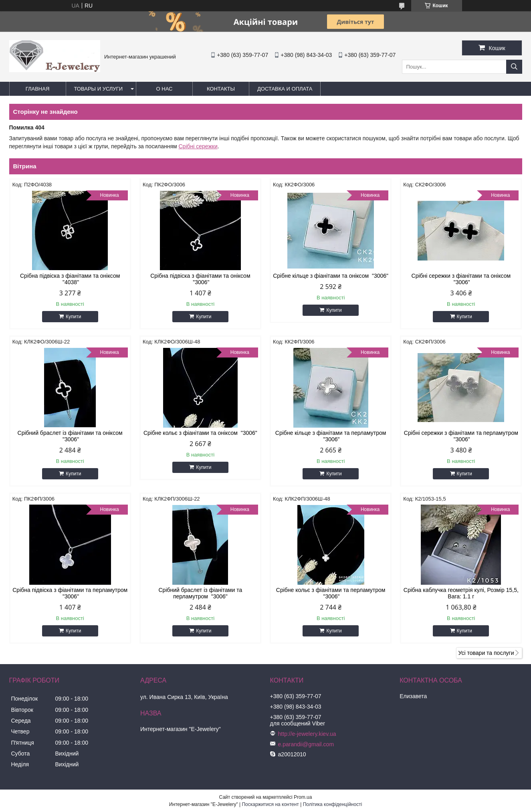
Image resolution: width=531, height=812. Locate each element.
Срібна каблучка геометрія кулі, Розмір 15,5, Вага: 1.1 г (461, 593)
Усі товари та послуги (486, 653)
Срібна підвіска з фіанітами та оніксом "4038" (70, 279)
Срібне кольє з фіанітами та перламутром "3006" (331, 593)
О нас (165, 89)
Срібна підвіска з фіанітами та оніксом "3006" (200, 279)
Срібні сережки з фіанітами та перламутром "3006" (461, 436)
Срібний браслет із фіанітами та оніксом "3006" (70, 436)
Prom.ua (303, 797)
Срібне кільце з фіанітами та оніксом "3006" (331, 276)
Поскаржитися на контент (270, 804)
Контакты (221, 89)
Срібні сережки (198, 146)
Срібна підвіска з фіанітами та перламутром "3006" (70, 593)
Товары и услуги (99, 89)
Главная (38, 89)
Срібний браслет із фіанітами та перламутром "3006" (200, 593)
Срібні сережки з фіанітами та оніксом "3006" (461, 279)
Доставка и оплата (285, 89)
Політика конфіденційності (333, 804)
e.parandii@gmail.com (306, 744)
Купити (73, 317)
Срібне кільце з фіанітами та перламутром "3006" (331, 436)
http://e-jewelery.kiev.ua (307, 734)
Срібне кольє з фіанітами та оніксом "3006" (200, 433)
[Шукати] (514, 67)
